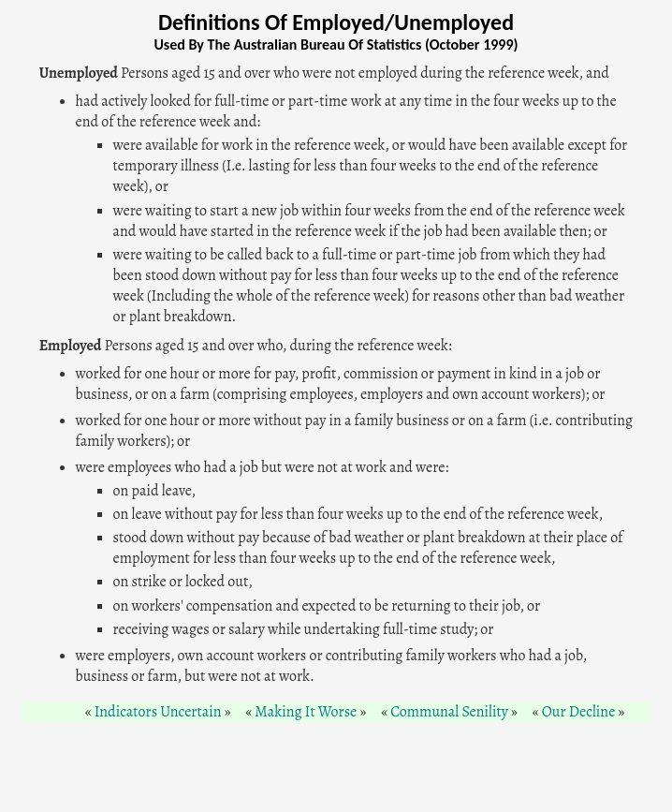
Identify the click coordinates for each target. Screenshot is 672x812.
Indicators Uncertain (158, 712)
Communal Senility (449, 712)
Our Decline (579, 712)
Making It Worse (306, 712)
